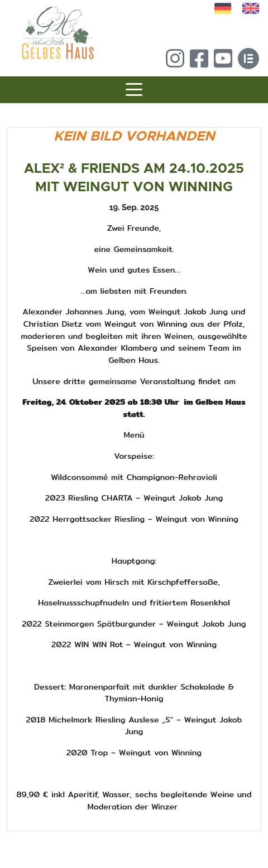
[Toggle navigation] (134, 91)
